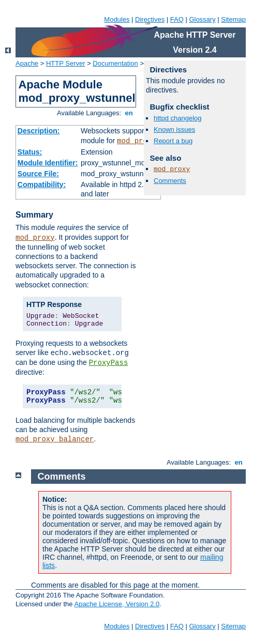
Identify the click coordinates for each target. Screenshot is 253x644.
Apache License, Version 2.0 (117, 604)
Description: (39, 131)
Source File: (38, 174)
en (129, 113)
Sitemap (233, 19)
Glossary (202, 19)
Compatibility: (42, 185)
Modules (117, 19)
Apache (27, 63)
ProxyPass (109, 363)
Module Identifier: (48, 163)
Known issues (174, 129)
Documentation (115, 63)
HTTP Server (66, 63)
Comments (170, 181)
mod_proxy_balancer (55, 439)
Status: (30, 152)
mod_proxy (137, 141)
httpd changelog (178, 118)
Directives (150, 19)
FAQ (177, 19)
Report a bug (173, 141)
